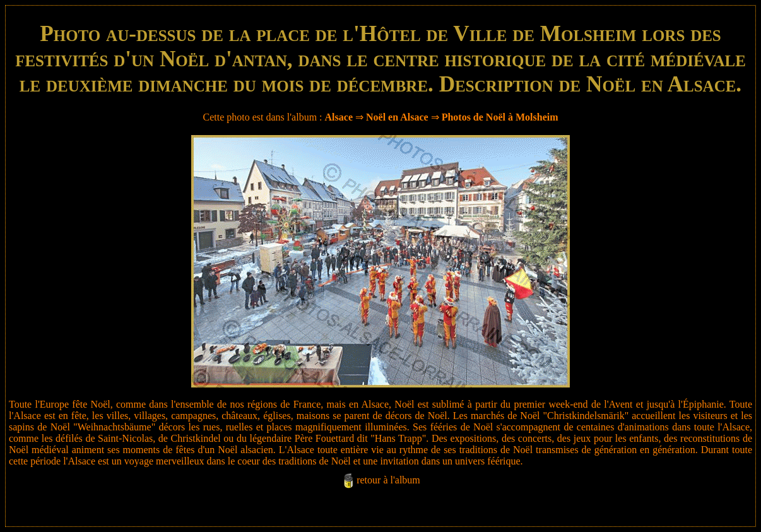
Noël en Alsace (397, 117)
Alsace (339, 117)
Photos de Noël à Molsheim (500, 117)
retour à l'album (388, 480)
